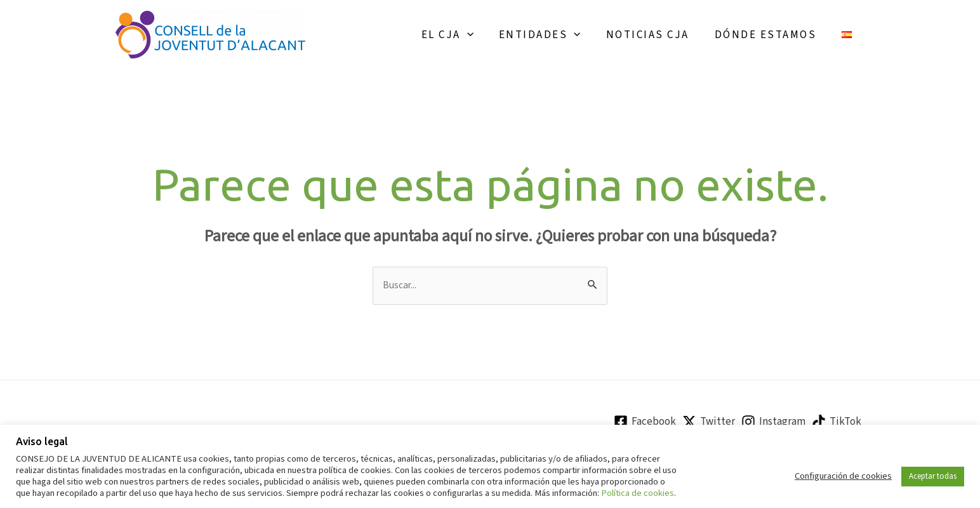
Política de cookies (638, 493)
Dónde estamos (771, 35)
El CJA (465, 35)
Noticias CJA (657, 35)
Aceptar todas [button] (933, 476)
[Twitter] (709, 424)
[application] (484, 35)
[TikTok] (837, 424)
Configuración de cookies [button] (843, 476)
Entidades (553, 35)
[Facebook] (645, 424)
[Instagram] (773, 424)
